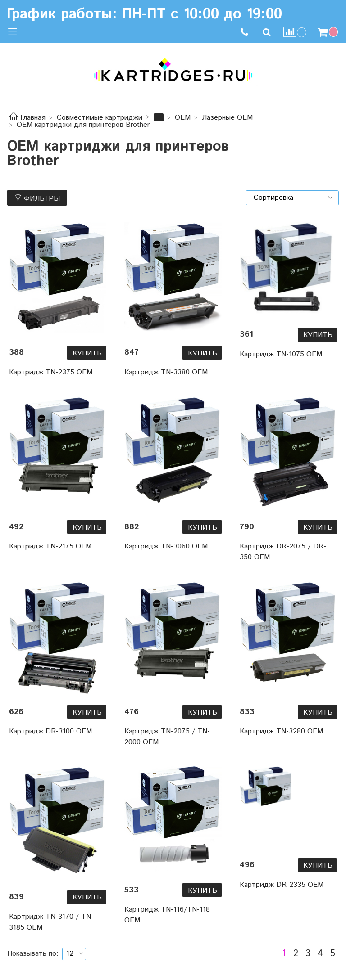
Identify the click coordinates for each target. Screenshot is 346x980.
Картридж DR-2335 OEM (282, 885)
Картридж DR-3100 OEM (50, 731)
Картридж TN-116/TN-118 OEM (167, 915)
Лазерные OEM (227, 118)
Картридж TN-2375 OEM (51, 372)
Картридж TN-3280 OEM (281, 731)
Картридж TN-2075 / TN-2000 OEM (167, 737)
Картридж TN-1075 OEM (281, 354)
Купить (87, 353)
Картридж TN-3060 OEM (166, 546)
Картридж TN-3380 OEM (166, 372)
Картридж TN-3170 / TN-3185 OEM (51, 922)
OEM (183, 118)
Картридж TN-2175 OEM (50, 546)
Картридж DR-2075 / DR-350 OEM (283, 552)
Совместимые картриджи (100, 118)
